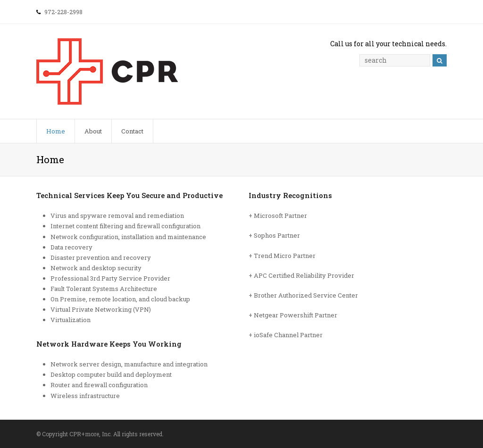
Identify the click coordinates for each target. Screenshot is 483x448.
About (93, 131)
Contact (132, 131)
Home (56, 131)
